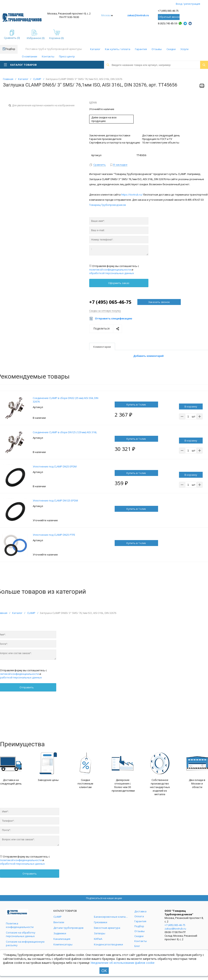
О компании (30, 56)
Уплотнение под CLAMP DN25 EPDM (55, 466)
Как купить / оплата (118, 49)
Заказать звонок (159, 302)
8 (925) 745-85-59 (168, 23)
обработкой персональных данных (112, 273)
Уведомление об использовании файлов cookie (122, 963)
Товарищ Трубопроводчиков (108, 205)
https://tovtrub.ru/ (132, 195)
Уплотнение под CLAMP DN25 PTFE (54, 535)
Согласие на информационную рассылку (25, 943)
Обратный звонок (169, 17)
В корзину (191, 406)
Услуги (184, 49)
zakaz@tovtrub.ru (138, 15)
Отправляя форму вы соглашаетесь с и (114, 270)
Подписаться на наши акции (104, 898)
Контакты (48, 56)
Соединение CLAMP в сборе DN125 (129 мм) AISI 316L (65, 432)
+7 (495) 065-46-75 (168, 11)
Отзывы (157, 49)
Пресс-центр (67, 56)
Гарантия (141, 49)
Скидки (171, 49)
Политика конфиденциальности (20, 925)
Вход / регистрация (188, 4)
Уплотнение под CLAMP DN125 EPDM (55, 500)
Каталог (95, 49)
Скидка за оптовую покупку (105, 311)
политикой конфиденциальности (110, 270)
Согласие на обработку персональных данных (21, 934)
